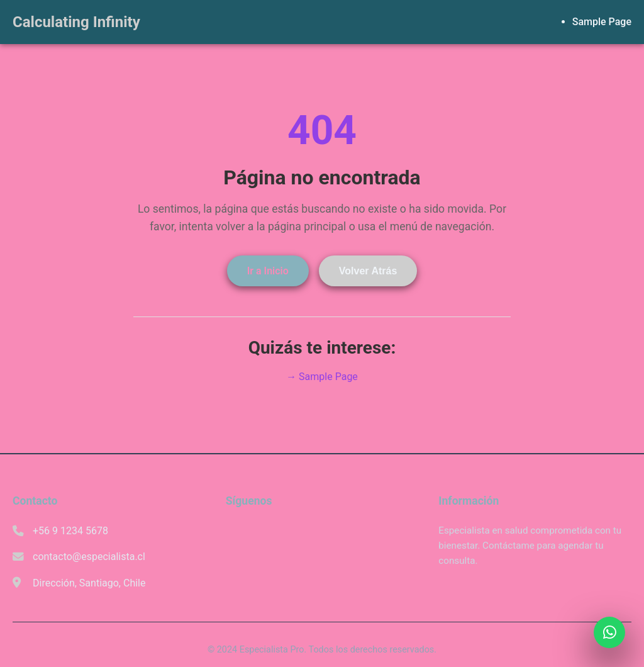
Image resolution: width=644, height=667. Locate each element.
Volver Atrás (368, 271)
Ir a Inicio (268, 271)
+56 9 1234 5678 (70, 531)
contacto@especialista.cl (89, 557)
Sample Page (602, 22)
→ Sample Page (322, 377)
